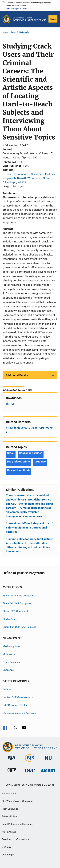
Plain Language (10, 809)
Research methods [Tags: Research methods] (19, 470)
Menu (53, 19)
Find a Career (10, 619)
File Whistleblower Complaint (18, 801)
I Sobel (46, 178)
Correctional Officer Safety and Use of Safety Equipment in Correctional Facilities (29, 528)
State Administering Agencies (19, 713)
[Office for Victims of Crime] (30, 773)
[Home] (30, 19)
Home (5, 32)
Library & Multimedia (19, 32)
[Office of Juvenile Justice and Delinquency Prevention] (12, 773)
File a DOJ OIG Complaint (17, 603)
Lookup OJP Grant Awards (18, 697)
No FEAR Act (9, 832)
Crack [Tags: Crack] (11, 453)
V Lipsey (8, 178)
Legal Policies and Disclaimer (18, 824)
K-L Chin (22, 182)
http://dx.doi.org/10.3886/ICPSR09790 (29, 430)
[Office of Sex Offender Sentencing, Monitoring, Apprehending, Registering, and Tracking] (48, 772)
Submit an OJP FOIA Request (19, 627)
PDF (12, 404)
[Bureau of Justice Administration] (12, 760)
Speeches (8, 670)
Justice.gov (8, 855)
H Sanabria (35, 174)
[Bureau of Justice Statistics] (30, 762)
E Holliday (49, 174)
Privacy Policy (9, 816)
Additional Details (17, 375)
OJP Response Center (15, 705)
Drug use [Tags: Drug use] (40, 462)
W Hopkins (34, 178)
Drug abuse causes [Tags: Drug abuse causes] (31, 453)
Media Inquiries (11, 646)
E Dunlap (8, 174)
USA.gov (6, 847)
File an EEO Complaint (15, 611)
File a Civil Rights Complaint (19, 595)
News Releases (11, 662)
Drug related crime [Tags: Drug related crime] (18, 462)
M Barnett (20, 178)
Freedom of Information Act (17, 839)
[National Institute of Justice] (48, 761)
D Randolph (9, 182)
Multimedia (9, 654)
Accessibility (9, 794)
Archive (7, 689)
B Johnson (21, 174)
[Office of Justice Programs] (7, 19)
